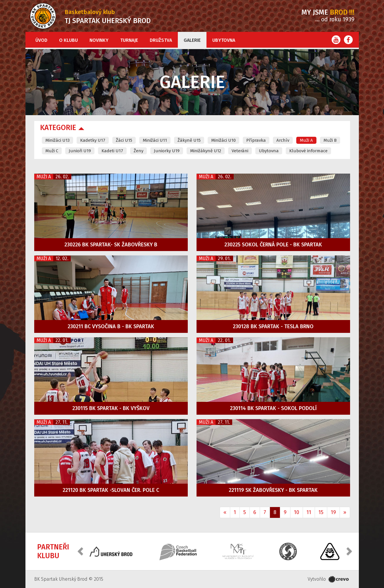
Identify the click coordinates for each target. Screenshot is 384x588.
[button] (81, 551)
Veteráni (240, 151)
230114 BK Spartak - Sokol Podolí (273, 408)
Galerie (192, 40)
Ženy (138, 151)
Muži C (52, 151)
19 (333, 512)
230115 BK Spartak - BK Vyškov (111, 408)
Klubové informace (308, 151)
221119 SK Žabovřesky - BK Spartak (273, 490)
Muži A (306, 140)
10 (297, 512)
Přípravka (256, 140)
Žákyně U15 (189, 140)
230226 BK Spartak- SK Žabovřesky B (111, 245)
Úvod (41, 40)
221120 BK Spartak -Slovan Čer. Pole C (111, 490)
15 (321, 512)
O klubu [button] (68, 40)
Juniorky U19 (167, 151)
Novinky (99, 40)
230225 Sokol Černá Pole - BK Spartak (273, 245)
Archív (283, 140)
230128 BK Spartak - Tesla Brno (273, 326)
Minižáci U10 (223, 140)
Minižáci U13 (57, 140)
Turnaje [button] (129, 40)
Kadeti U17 (112, 151)
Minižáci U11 (155, 140)
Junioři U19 (80, 151)
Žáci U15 (124, 140)
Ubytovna (224, 40)
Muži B (330, 140)
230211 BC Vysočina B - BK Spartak (111, 326)
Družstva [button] (161, 40)
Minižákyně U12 (206, 151)
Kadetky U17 (93, 140)
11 (309, 512)
